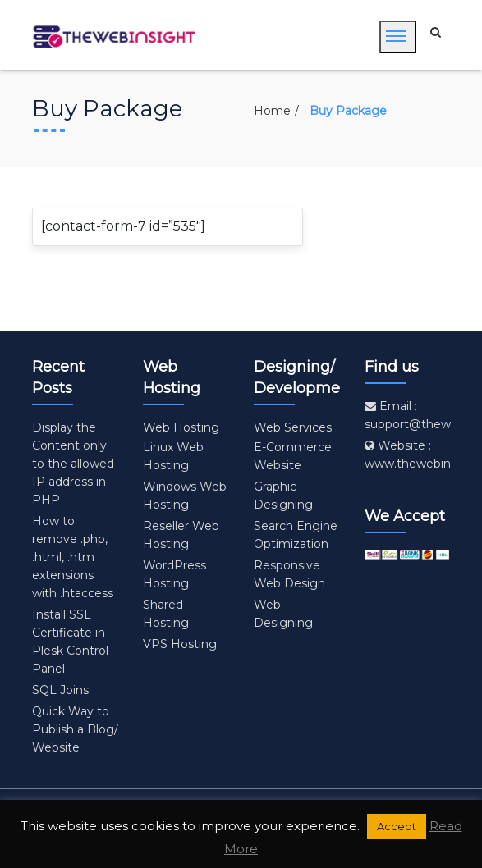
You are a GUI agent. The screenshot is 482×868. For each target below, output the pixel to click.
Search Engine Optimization (296, 535)
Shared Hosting (166, 614)
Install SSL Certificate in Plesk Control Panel (70, 642)
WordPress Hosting (174, 574)
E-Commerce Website (293, 456)
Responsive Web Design (289, 574)
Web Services (293, 427)
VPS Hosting (180, 644)
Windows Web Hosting (185, 496)
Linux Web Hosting (173, 456)
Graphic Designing (283, 496)
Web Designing (283, 614)
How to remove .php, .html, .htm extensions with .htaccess (73, 557)
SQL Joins (60, 690)
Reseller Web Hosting (181, 535)
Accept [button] (397, 826)
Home (272, 111)
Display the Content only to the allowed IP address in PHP (73, 464)
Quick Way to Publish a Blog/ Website (75, 729)
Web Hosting (181, 427)
